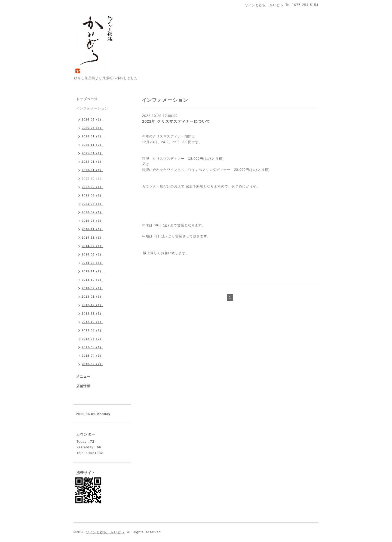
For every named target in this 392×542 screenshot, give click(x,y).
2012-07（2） (92, 339)
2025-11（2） (92, 145)
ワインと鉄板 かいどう (105, 532)
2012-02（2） (92, 364)
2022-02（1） (92, 187)
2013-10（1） (92, 280)
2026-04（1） (92, 128)
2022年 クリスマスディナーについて (176, 121)
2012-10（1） (92, 322)
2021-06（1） (92, 204)
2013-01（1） (92, 297)
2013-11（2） (92, 271)
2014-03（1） (92, 263)
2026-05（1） (92, 119)
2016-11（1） (92, 229)
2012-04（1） (92, 356)
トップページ (87, 99)
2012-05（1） (92, 347)
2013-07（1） (92, 288)
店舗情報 (83, 386)
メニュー (83, 377)
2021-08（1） (92, 195)
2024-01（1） (92, 162)
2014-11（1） (92, 238)
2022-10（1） (92, 178)
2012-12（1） (92, 305)
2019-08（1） (92, 221)
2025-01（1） (92, 153)
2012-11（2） (92, 313)
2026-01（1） (92, 136)
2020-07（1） (92, 212)
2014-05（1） (92, 254)
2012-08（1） (92, 330)
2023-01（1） (92, 170)
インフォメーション (92, 109)
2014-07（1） (92, 246)
